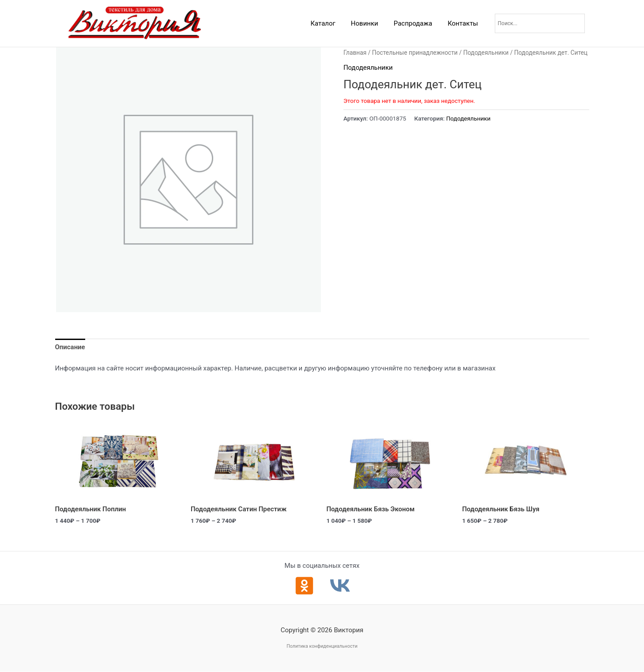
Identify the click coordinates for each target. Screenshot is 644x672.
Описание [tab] (70, 347)
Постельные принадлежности (415, 53)
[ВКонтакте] (340, 586)
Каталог (331, 23)
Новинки (370, 23)
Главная (355, 53)
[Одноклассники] (304, 586)
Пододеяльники (486, 53)
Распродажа (416, 23)
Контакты (464, 23)
